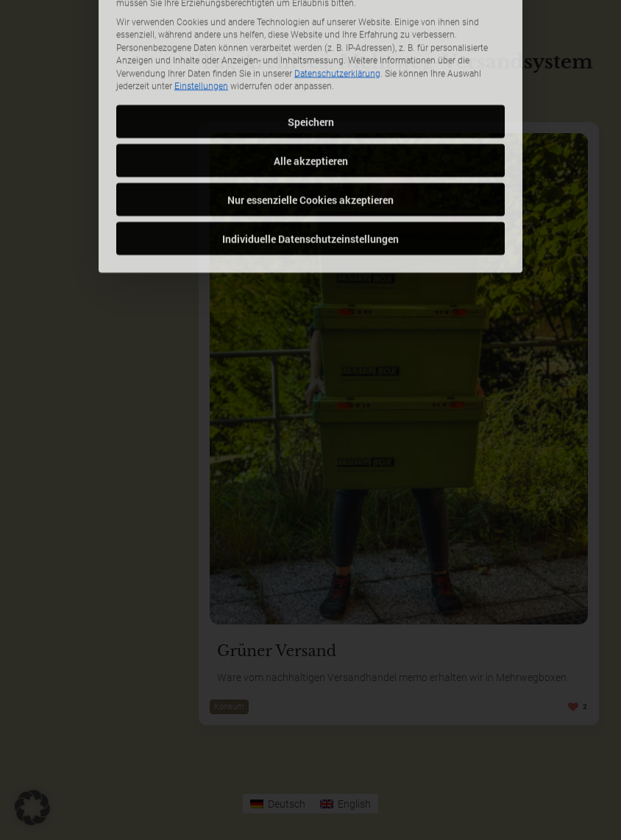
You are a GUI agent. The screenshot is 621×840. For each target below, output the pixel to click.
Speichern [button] (311, 66)
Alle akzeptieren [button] (311, 105)
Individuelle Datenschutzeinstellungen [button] (310, 183)
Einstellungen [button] (201, 31)
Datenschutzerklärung (337, 18)
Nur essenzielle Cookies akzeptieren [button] (310, 144)
